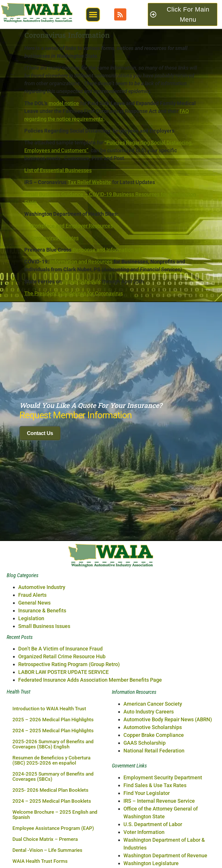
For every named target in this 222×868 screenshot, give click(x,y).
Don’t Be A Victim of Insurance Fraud (60, 707)
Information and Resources (81, 262)
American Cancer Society (153, 762)
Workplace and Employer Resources (72, 226)
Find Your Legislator (147, 851)
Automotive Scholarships (153, 785)
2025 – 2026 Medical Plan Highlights (53, 778)
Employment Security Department (163, 835)
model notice (64, 103)
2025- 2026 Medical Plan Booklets (50, 848)
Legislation (31, 676)
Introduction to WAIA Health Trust (49, 767)
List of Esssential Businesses (58, 170)
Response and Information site (108, 250)
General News (34, 660)
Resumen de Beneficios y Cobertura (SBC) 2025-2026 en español (51, 818)
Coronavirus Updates (53, 238)
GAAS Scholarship (145, 801)
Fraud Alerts (32, 653)
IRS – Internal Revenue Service (159, 859)
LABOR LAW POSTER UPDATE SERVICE (63, 730)
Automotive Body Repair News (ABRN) (168, 777)
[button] (93, 15)
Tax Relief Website (89, 182)
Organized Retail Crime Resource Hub (62, 714)
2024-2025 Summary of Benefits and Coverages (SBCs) (53, 834)
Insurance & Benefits (42, 668)
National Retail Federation (154, 808)
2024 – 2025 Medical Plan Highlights (53, 789)
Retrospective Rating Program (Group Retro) (69, 722)
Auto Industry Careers (149, 769)
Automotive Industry (42, 645)
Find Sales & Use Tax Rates (155, 843)
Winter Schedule (82, 281)
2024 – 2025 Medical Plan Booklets (52, 859)
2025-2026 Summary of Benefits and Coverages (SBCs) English (53, 802)
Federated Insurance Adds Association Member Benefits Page (90, 738)
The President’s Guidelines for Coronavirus (74, 293)
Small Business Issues (44, 684)
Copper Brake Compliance (154, 793)
